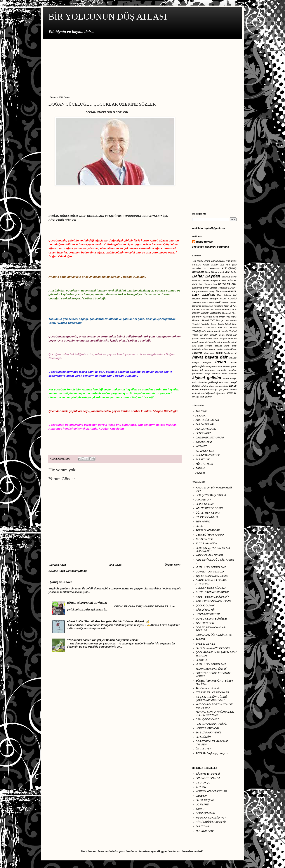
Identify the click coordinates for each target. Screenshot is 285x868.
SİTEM (200, 526)
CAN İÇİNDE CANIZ (207, 719)
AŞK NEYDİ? (203, 500)
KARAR (200, 809)
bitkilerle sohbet (200, 349)
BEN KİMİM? (203, 522)
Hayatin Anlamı (200, 299)
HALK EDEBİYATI (204, 295)
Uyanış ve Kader (60, 582)
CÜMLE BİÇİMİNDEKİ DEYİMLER (87, 603)
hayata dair (216, 357)
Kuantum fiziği (221, 306)
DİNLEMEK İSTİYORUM (210, 438)
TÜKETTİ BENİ (204, 464)
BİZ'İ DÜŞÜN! (204, 737)
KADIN (223, 299)
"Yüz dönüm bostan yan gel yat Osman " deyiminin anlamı (103, 640)
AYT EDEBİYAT (212, 268)
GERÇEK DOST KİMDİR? (211, 588)
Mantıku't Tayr (229, 313)
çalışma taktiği (209, 390)
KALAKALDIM (204, 442)
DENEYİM (201, 796)
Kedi (218, 302)
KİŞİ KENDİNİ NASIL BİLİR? (212, 576)
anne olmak (206, 339)
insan (221, 362)
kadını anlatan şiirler (226, 366)
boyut (212, 349)
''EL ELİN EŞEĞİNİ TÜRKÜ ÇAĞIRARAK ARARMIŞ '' (211, 698)
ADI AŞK (201, 416)
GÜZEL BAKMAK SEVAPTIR (212, 592)
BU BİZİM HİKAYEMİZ (208, 733)
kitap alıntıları (212, 374)
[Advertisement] (142, 65)
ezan (212, 353)
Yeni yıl (233, 331)
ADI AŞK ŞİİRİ (228, 265)
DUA (234, 284)
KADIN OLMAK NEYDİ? (209, 555)
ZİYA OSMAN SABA (214, 335)
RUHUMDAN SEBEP (208, 455)
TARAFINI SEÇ (204, 539)
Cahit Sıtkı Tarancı (202, 284)
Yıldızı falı (197, 335)
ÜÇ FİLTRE (202, 804)
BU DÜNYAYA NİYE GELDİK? (213, 648)
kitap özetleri (229, 374)
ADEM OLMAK (211, 265)
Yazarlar (224, 331)
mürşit (233, 378)
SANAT (205, 320)
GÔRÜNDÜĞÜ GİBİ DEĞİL (211, 822)
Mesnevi (197, 317)
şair (202, 397)
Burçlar (214, 281)
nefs (194, 382)
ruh (221, 382)
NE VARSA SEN (205, 451)
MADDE (210, 310)
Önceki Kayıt (172, 565)
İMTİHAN (201, 787)
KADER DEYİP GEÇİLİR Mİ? (212, 597)
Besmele (226, 277)
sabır (227, 382)
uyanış (196, 386)
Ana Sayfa (115, 565)
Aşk (227, 272)
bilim (234, 346)
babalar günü (222, 346)
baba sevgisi (205, 346)
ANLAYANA (202, 826)
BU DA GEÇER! (205, 800)
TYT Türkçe (217, 320)
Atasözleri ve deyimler (208, 688)
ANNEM (200, 473)
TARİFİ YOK (203, 459)
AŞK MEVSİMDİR (206, 429)
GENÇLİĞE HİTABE (218, 291)
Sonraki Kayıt (58, 565)
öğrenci (211, 393)
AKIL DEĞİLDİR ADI (207, 420)
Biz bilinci (204, 281)
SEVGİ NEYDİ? (205, 504)
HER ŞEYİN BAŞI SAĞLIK (211, 495)
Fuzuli (205, 291)
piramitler (203, 382)
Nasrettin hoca (210, 317)
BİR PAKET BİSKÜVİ (208, 778)
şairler (208, 397)
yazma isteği (222, 386)
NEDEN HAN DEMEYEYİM (211, 791)
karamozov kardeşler (216, 370)
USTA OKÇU (203, 783)
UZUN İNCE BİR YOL (216, 328)
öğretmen (221, 393)
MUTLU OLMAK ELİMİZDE (211, 619)
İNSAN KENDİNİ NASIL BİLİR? (213, 601)
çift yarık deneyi (228, 390)
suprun (121, 851)
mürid (226, 378)
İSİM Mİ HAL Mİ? (205, 610)
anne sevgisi (220, 339)
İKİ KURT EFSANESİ (208, 774)
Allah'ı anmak (218, 272)
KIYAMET (201, 446)
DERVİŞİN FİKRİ (205, 813)
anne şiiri (204, 342)
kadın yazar (210, 366)
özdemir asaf (199, 393)
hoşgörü (207, 363)
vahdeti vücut (208, 386)
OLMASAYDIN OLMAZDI (210, 572)
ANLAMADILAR (205, 424)
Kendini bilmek (229, 302)
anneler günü (216, 342)
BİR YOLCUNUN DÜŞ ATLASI (108, 17)
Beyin (234, 277)
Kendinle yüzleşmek (202, 306)
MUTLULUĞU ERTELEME (211, 567)
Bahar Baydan (205, 242)
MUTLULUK (215, 313)
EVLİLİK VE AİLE (206, 644)
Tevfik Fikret (224, 324)
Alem (207, 272)
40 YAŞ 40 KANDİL (207, 543)
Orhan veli (225, 317)
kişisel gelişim (207, 378)
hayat (198, 357)
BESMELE (202, 660)
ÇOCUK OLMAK (205, 605)
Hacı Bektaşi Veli (227, 295)
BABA (234, 272)
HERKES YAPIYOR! (207, 728)
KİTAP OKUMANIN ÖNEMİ (211, 669)
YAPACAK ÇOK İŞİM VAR (211, 818)
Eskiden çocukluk (219, 288)
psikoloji (213, 382)
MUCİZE (205, 313)
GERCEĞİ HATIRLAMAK (210, 535)
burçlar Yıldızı (223, 349)
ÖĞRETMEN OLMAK (208, 513)
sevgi (234, 382)
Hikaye (214, 299)
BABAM (200, 468)
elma (206, 353)
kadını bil (197, 370)
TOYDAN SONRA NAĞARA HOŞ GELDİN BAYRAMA (215, 713)
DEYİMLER (224, 284)
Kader (211, 302)
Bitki (194, 281)
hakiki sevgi (230, 353)
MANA (218, 310)
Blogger (162, 851)
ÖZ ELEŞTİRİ (204, 749)
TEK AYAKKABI (205, 831)
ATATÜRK (197, 268)
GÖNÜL (232, 291)
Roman (196, 320)
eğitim (219, 353)
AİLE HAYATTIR (205, 623)
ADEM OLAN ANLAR (208, 530)
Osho (234, 317)
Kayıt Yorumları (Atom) (73, 571)
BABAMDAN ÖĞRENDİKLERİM (214, 635)
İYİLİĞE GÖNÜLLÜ (207, 517)
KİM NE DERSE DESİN (209, 508)
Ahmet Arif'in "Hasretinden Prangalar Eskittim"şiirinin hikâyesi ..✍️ (108, 621)
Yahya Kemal (213, 331)
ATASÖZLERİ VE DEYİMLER (212, 692)
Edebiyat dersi (200, 288)
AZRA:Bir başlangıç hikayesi (212, 753)
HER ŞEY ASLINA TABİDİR (211, 724)
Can (215, 284)
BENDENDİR (203, 433)
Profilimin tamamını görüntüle (211, 247)
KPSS (205, 302)
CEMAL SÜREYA (228, 281)
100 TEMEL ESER (201, 261)
